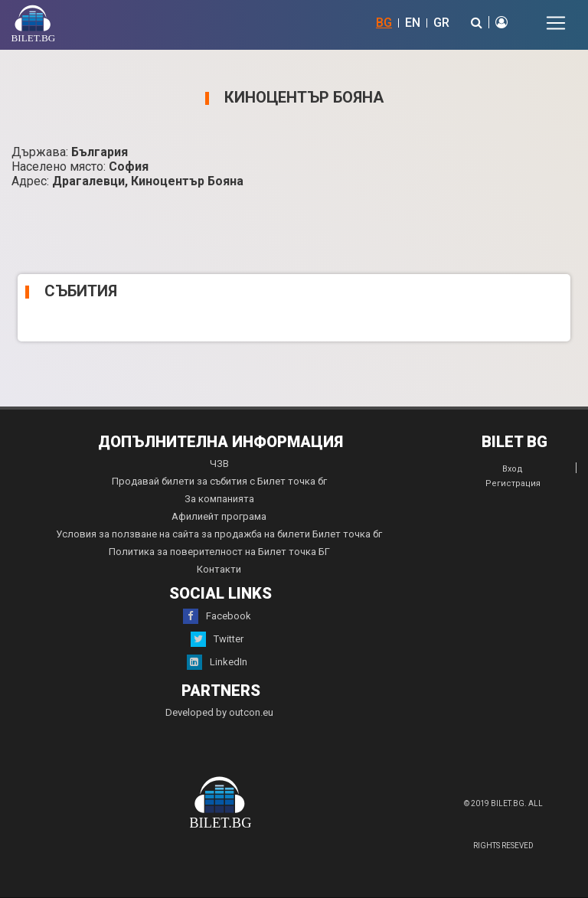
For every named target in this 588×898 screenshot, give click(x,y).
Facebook (217, 616)
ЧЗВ (219, 464)
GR (441, 23)
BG (384, 23)
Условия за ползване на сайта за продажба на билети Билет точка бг (219, 534)
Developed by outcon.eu (219, 712)
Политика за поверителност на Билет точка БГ (219, 552)
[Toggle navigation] (556, 23)
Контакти (219, 569)
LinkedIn (217, 662)
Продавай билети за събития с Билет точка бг (219, 481)
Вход (513, 469)
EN (413, 23)
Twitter (217, 639)
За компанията (219, 499)
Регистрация (513, 483)
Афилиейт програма (219, 516)
